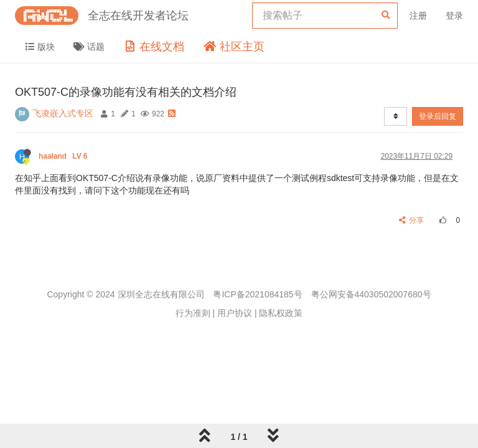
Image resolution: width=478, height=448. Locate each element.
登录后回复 (438, 116)
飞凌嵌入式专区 (63, 113)
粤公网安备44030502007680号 (371, 294)
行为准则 (193, 313)
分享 (412, 220)
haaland (64, 156)
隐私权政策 (281, 313)
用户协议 (235, 313)
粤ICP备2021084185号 (257, 294)
